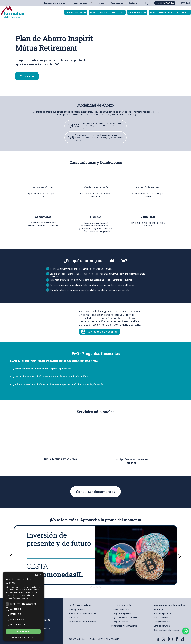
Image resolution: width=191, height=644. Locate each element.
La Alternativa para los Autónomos (170, 12)
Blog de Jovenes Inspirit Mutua (125, 617)
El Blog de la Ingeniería (121, 613)
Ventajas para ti (83, 3)
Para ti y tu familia (76, 12)
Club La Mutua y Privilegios (60, 459)
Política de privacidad (163, 613)
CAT (183, 3)
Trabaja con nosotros (121, 609)
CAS (188, 3)
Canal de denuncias (162, 626)
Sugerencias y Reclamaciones (124, 626)
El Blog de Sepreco (120, 622)
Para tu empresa (137, 12)
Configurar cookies (162, 622)
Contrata (27, 76)
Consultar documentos (96, 492)
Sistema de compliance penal (167, 630)
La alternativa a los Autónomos (83, 622)
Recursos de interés (121, 605)
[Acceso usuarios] (165, 3)
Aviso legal (158, 609)
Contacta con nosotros (103, 332)
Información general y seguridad (170, 605)
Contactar (134, 3)
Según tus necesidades (80, 605)
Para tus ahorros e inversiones (107, 12)
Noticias (102, 3)
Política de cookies (162, 617)
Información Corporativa (55, 3)
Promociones (117, 3)
